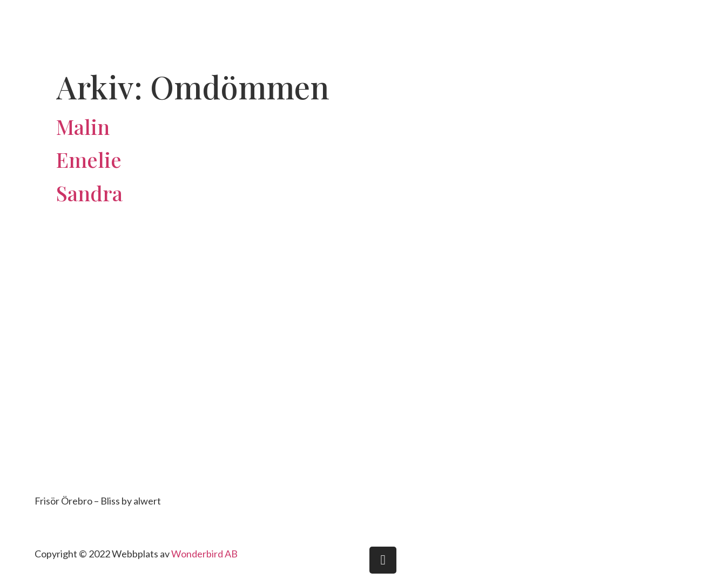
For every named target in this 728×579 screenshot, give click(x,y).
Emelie (89, 159)
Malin (83, 127)
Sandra (89, 193)
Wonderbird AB (204, 554)
